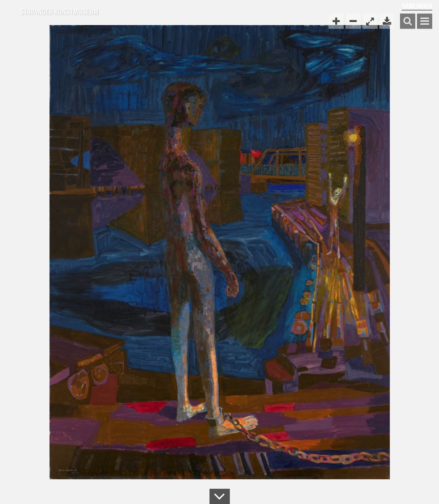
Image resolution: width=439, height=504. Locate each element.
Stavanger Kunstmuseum (59, 12)
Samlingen (417, 6)
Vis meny (425, 22)
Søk (408, 22)
